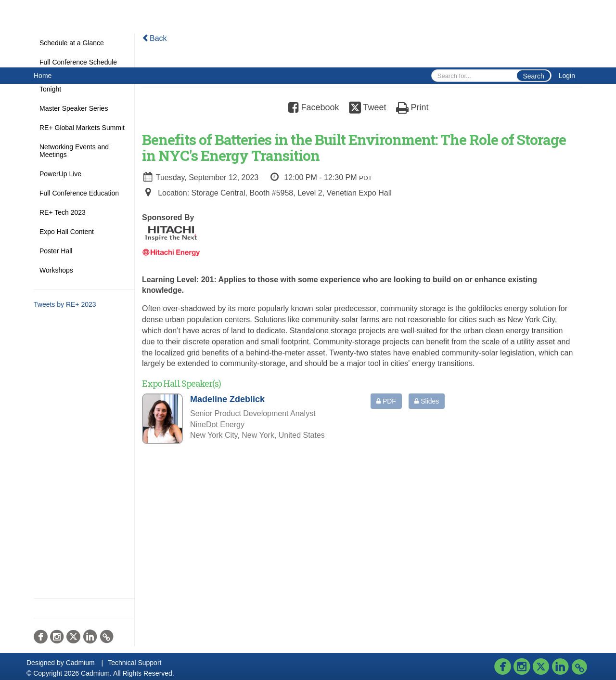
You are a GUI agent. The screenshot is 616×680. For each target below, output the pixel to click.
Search (533, 76)
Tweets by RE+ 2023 (65, 304)
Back (154, 38)
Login (567, 76)
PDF (386, 401)
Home (43, 76)
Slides (427, 401)
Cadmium (80, 663)
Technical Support (135, 663)
